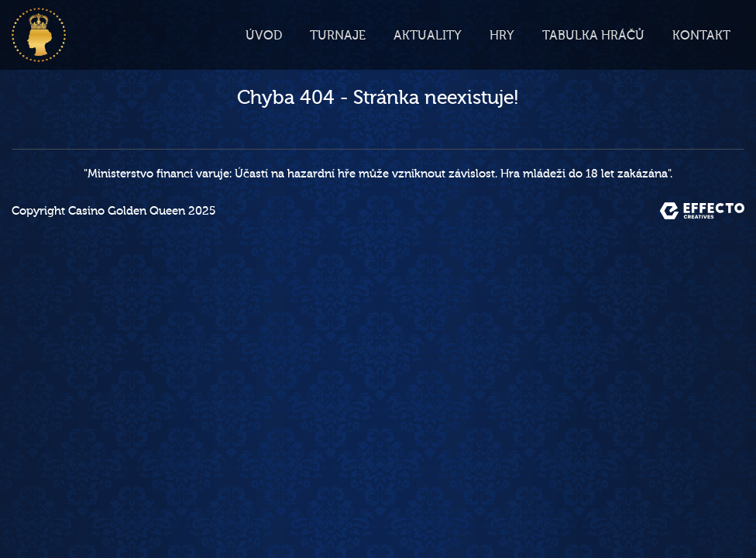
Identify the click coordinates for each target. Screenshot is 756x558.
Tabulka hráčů (593, 36)
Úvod (264, 36)
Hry (502, 36)
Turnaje (338, 36)
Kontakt (701, 36)
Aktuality (428, 36)
